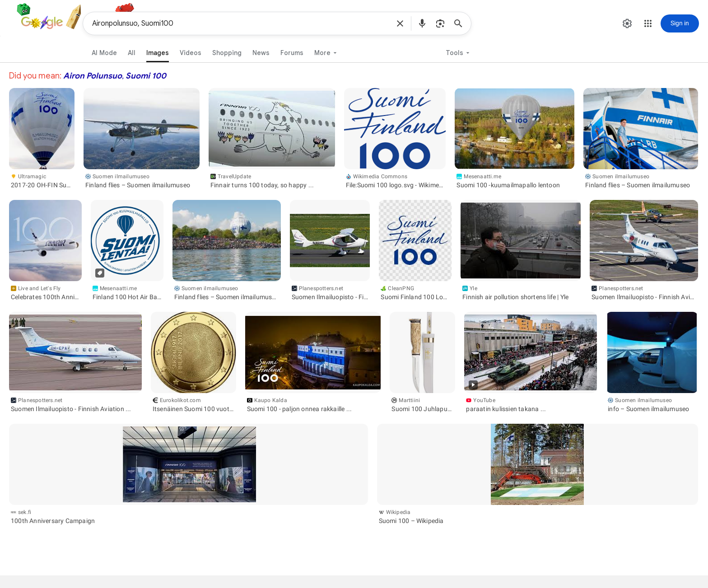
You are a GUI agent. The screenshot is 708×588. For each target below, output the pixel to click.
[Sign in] (680, 23)
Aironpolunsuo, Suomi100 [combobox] (241, 23)
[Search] (461, 23)
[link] (155, 51)
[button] (400, 23)
